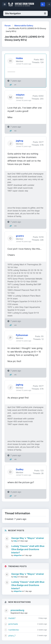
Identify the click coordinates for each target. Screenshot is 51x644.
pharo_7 (12, 636)
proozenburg (17, 610)
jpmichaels (13, 624)
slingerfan (18, 555)
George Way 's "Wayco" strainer (28, 538)
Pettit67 (12, 618)
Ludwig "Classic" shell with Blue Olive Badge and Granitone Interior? (28, 549)
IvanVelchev (14, 630)
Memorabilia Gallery (24, 26)
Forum (8, 26)
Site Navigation (26, 13)
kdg (15, 541)
